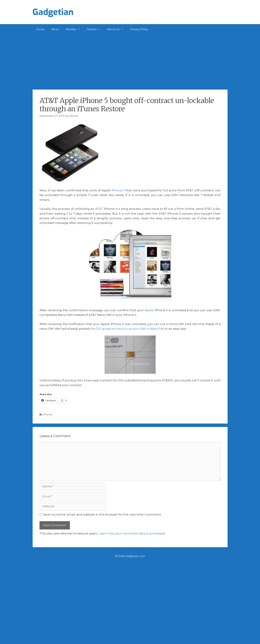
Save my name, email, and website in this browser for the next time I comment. (102, 514)
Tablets (95, 29)
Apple (149, 310)
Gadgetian (53, 12)
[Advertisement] (130, 60)
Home (40, 29)
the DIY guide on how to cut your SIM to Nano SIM (127, 329)
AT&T (99, 209)
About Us (117, 29)
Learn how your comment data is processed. (132, 533)
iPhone (48, 415)
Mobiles (75, 29)
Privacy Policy (139, 29)
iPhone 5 (118, 190)
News (55, 29)
